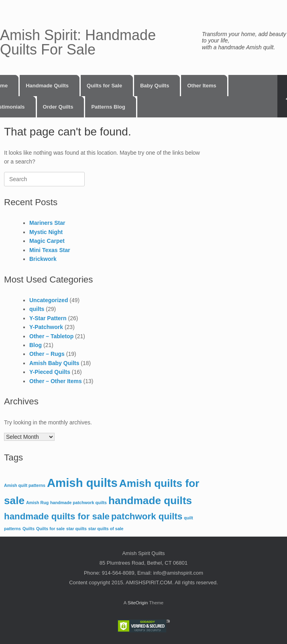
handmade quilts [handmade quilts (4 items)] (150, 501)
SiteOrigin (138, 603)
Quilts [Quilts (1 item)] (28, 529)
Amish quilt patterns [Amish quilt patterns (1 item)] (25, 485)
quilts (37, 309)
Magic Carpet (47, 241)
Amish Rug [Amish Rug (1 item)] (37, 503)
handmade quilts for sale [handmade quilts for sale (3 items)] (57, 516)
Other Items (202, 86)
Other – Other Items (56, 381)
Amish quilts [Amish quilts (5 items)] (82, 483)
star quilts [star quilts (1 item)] (76, 529)
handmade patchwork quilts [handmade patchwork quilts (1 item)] (78, 503)
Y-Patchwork (46, 327)
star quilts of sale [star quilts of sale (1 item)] (106, 529)
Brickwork (43, 259)
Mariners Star (47, 223)
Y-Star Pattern (48, 318)
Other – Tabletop (51, 336)
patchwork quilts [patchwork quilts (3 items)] (147, 516)
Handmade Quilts (47, 86)
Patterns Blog (108, 107)
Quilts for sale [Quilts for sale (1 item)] (50, 529)
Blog (36, 345)
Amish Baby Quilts (54, 363)
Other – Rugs (47, 354)
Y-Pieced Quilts (50, 372)
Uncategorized (49, 300)
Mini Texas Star (50, 250)
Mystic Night (46, 232)
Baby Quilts (155, 86)
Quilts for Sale (104, 86)
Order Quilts (58, 107)
